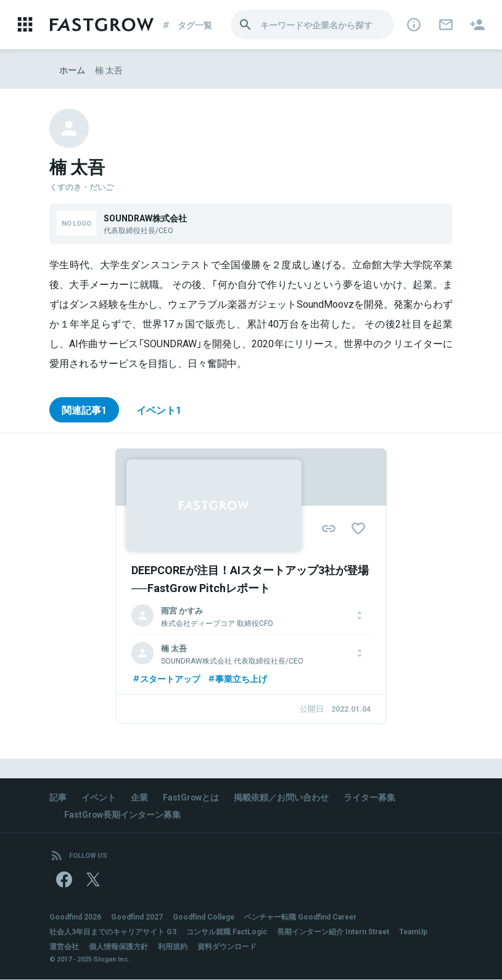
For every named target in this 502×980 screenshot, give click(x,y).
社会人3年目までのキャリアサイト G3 (113, 932)
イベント (99, 797)
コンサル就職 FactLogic (227, 932)
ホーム (72, 70)
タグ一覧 (190, 25)
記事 (58, 797)
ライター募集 (370, 797)
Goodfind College (204, 917)
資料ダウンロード (227, 947)
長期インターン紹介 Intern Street (334, 932)
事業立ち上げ (237, 678)
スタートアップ (166, 678)
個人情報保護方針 (118, 947)
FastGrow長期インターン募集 (123, 814)
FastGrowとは (191, 797)
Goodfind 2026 (75, 917)
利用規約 (173, 947)
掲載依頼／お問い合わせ (282, 797)
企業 (139, 797)
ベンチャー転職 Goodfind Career (302, 917)
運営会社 (64, 947)
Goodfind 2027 (137, 917)
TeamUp (416, 932)
